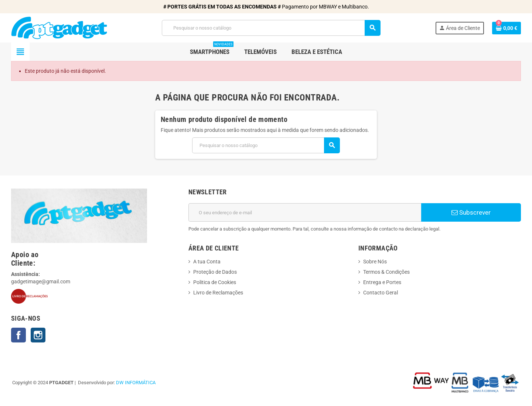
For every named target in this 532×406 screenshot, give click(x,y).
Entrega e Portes (382, 282)
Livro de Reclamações (218, 293)
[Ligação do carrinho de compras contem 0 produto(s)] (507, 28)
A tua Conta (207, 262)
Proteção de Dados (215, 272)
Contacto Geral (381, 293)
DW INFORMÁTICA (136, 383)
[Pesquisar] (271, 28)
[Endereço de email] (305, 212)
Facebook (18, 335)
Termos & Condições (386, 272)
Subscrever (471, 212)
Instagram (38, 335)
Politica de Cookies (215, 282)
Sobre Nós (375, 262)
